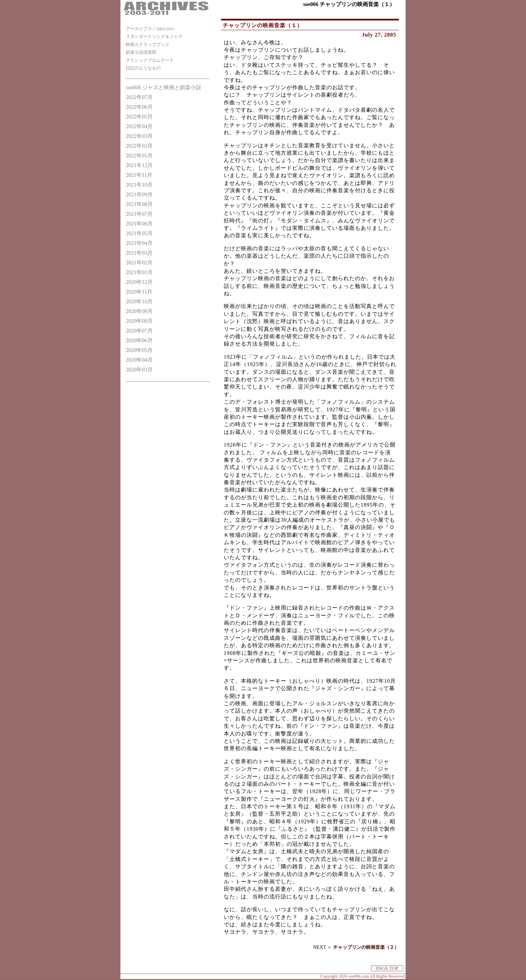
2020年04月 (139, 360)
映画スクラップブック (148, 45)
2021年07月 (139, 214)
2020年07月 (139, 331)
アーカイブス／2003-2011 (150, 29)
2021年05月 (139, 233)
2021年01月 (139, 272)
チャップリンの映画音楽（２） (366, 947)
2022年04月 (139, 126)
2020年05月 (139, 350)
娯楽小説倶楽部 (141, 52)
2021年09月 (139, 194)
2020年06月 (139, 340)
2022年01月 (139, 156)
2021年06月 (139, 224)
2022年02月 (139, 146)
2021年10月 (139, 185)
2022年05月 (139, 117)
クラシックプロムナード (150, 60)
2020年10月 (139, 301)
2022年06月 (139, 107)
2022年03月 (139, 136)
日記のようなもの (143, 68)
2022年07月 (139, 97)
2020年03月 (139, 370)
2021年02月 (139, 263)
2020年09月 (139, 311)
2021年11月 (139, 175)
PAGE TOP (387, 968)
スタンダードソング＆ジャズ (154, 37)
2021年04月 (139, 243)
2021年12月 (139, 165)
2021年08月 (139, 204)
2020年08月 (139, 321)
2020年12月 (139, 282)
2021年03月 (139, 253)
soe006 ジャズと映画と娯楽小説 (164, 87)
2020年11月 (139, 292)
